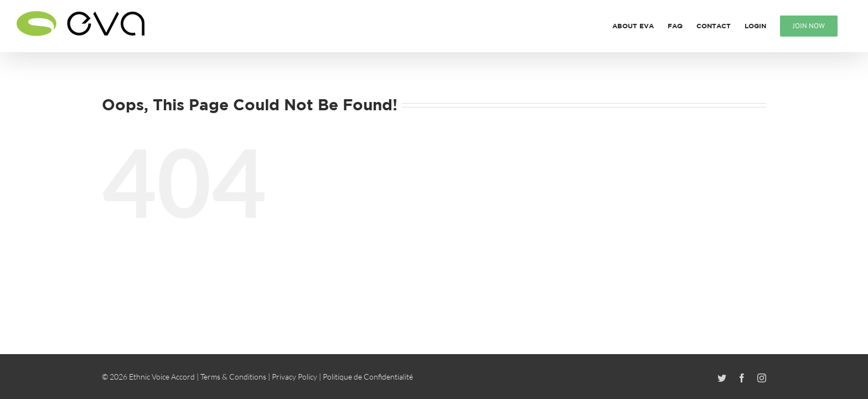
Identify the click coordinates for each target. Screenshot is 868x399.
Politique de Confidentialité (368, 377)
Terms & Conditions (233, 377)
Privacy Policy (294, 377)
